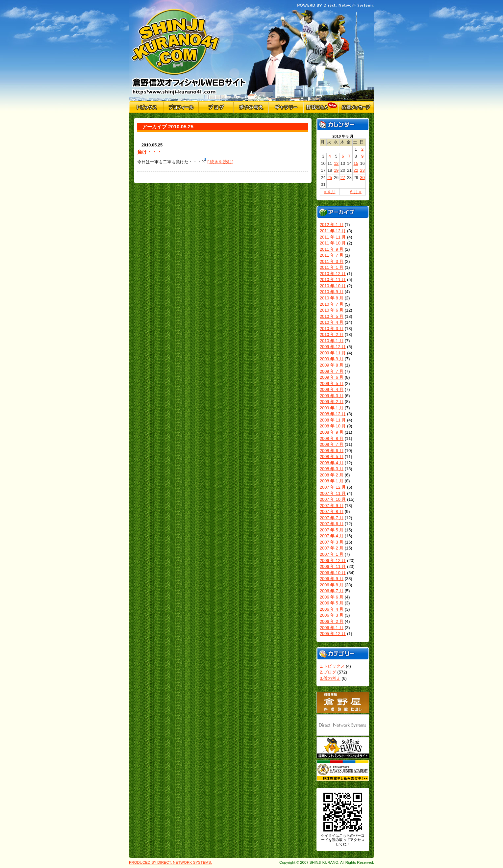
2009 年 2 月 (332, 402)
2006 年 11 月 (333, 566)
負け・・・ (150, 152)
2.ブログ (328, 672)
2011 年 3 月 (332, 261)
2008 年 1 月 (332, 481)
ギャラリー (286, 107)
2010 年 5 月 (332, 316)
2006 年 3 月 (332, 615)
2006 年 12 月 (333, 561)
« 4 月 (330, 192)
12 (336, 163)
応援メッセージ (356, 107)
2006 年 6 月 (332, 597)
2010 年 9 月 (332, 292)
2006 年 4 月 (332, 609)
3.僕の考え (330, 678)
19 (336, 170)
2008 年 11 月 (333, 420)
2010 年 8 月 (332, 298)
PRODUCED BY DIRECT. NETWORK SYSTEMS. (170, 862)
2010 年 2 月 (332, 334)
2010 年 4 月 (332, 322)
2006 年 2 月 (332, 621)
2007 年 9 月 (332, 506)
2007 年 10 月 (333, 499)
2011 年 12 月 (333, 231)
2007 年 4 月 (332, 536)
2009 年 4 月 (332, 389)
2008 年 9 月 (332, 432)
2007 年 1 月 (332, 554)
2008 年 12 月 (333, 414)
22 (356, 170)
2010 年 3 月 (332, 329)
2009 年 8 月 (332, 365)
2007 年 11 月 (333, 493)
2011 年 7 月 (332, 255)
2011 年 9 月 (332, 249)
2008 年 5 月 (332, 457)
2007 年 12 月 (333, 487)
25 (330, 178)
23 (362, 170)
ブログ (216, 107)
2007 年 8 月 (332, 511)
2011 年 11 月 (333, 237)
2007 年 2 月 (332, 548)
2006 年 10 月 (333, 573)
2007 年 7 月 (332, 518)
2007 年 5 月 (332, 530)
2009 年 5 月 (332, 383)
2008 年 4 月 (332, 463)
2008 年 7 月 (332, 444)
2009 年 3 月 (332, 396)
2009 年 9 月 (332, 359)
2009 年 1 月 (332, 408)
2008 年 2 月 (332, 475)
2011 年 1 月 (332, 267)
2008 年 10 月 (333, 426)
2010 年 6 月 (332, 310)
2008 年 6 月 (332, 451)
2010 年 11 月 (333, 280)
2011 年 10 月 (333, 243)
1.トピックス (332, 666)
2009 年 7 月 (332, 371)
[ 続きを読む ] (221, 162)
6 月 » (356, 192)
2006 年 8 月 (332, 585)
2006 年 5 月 (332, 603)
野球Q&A (321, 107)
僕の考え (251, 107)
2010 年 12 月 (333, 274)
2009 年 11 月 (333, 353)
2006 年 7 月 (332, 591)
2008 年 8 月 (332, 438)
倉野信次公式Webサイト (189, 51)
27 (343, 178)
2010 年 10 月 (333, 286)
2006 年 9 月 (332, 579)
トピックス (146, 107)
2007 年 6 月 (332, 524)
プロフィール (181, 107)
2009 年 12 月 (333, 347)
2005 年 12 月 (333, 634)
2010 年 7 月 (332, 304)
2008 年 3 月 (332, 469)
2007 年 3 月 (332, 542)
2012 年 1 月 (332, 225)
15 (356, 163)
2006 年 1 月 (332, 628)
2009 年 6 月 (332, 377)
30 (362, 178)
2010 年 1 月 (332, 341)
